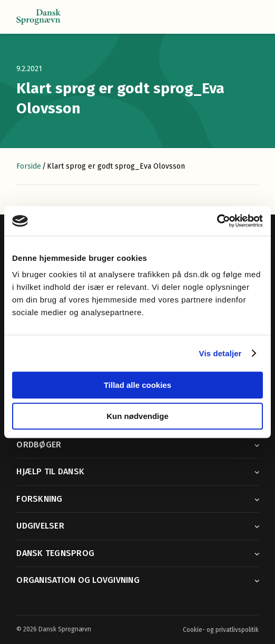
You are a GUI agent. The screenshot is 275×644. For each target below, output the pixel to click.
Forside (29, 166)
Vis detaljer (220, 353)
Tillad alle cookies (137, 385)
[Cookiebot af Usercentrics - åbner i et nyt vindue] (217, 221)
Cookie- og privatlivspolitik (221, 630)
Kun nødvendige (137, 416)
